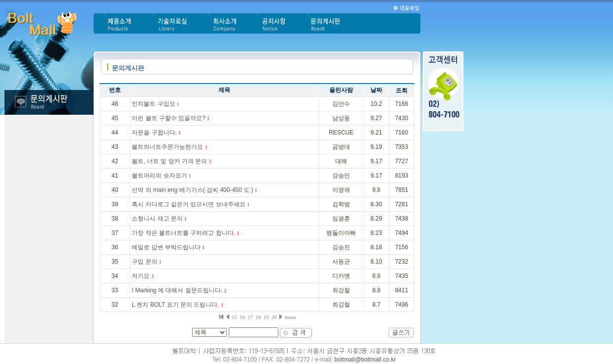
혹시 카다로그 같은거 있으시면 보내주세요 (190, 204)
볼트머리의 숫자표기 (161, 176)
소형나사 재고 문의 (159, 219)
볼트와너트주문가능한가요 (169, 147)
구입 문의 (146, 262)
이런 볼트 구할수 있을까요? (171, 118)
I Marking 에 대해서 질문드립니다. (179, 290)
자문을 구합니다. (156, 133)
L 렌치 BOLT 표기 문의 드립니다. (177, 305)
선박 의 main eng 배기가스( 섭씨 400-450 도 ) (194, 190)
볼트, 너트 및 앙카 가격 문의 (171, 161)
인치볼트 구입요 (155, 104)
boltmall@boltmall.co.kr (365, 360)
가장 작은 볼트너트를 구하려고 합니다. (185, 233)
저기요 (143, 276)
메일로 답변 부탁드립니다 (168, 247)
